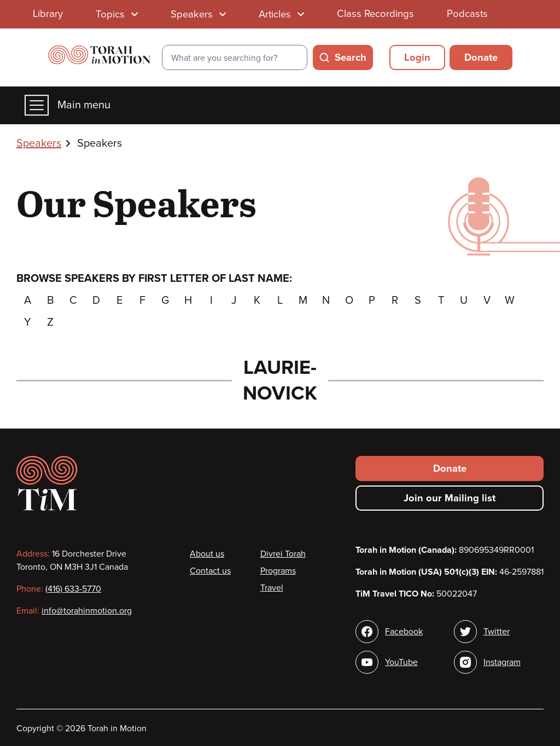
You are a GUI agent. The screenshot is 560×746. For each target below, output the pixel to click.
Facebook (404, 632)
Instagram (502, 662)
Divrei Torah (283, 554)
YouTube (401, 662)
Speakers (39, 143)
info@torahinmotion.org (87, 611)
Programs (278, 571)
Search (351, 57)
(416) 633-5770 (73, 589)
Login (417, 57)
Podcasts (467, 14)
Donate (481, 57)
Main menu (68, 105)
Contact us (210, 571)
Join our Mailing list (450, 498)
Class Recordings (375, 14)
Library (48, 14)
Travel (272, 588)
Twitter (497, 632)
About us (207, 554)
